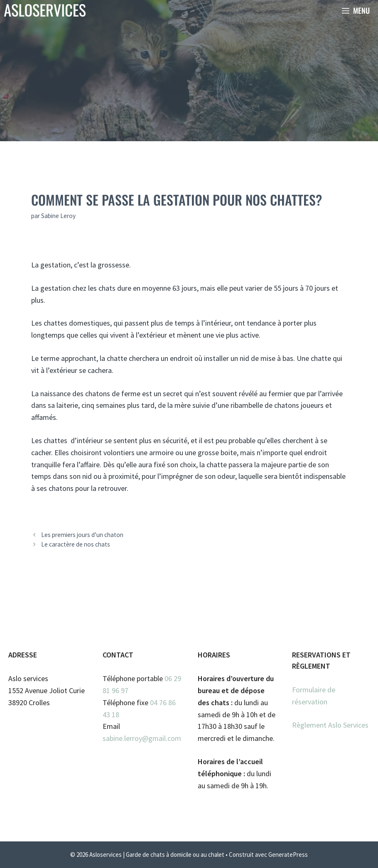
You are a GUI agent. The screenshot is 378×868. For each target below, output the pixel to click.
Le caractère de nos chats (76, 544)
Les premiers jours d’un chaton (82, 535)
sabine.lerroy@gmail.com (142, 738)
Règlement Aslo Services (330, 725)
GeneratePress (288, 855)
